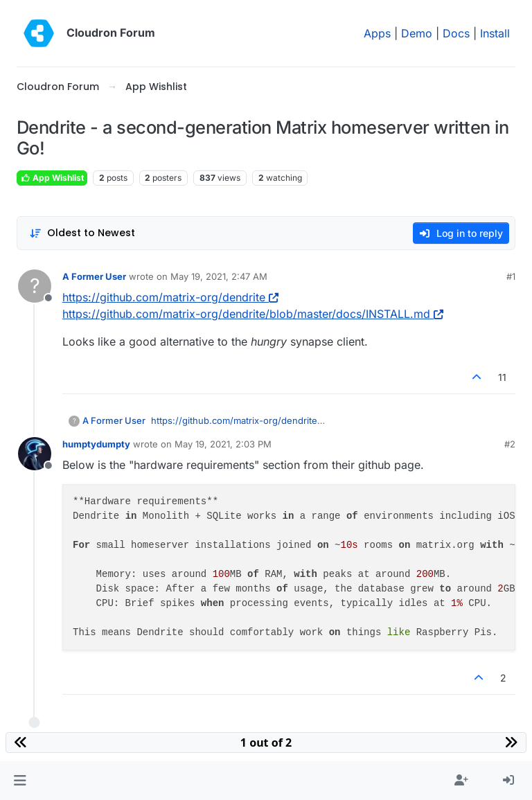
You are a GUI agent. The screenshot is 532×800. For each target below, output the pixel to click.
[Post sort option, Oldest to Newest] (82, 233)
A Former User (94, 276)
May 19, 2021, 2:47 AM (219, 276)
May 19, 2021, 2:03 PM (223, 444)
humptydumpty (96, 444)
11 (502, 377)
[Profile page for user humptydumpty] (35, 454)
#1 (511, 276)
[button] (20, 781)
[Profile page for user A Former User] (35, 286)
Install (495, 33)
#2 (510, 444)
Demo (417, 33)
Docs (456, 33)
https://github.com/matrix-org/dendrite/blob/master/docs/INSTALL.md (253, 314)
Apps (377, 33)
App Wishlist (52, 178)
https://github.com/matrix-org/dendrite (170, 297)
